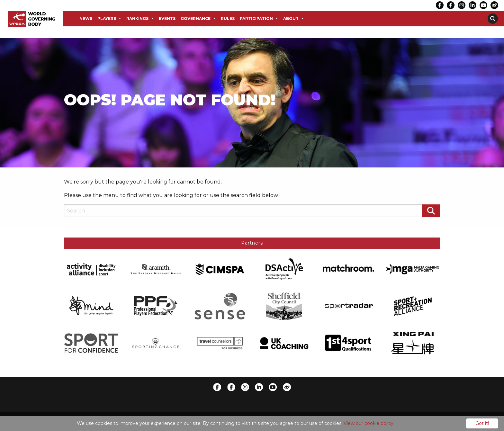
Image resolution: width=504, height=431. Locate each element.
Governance (196, 18)
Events (167, 18)
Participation (256, 18)
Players (107, 18)
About (291, 18)
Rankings (137, 18)
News (86, 18)
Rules (228, 18)
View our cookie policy (369, 423)
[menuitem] (86, 19)
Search (493, 19)
